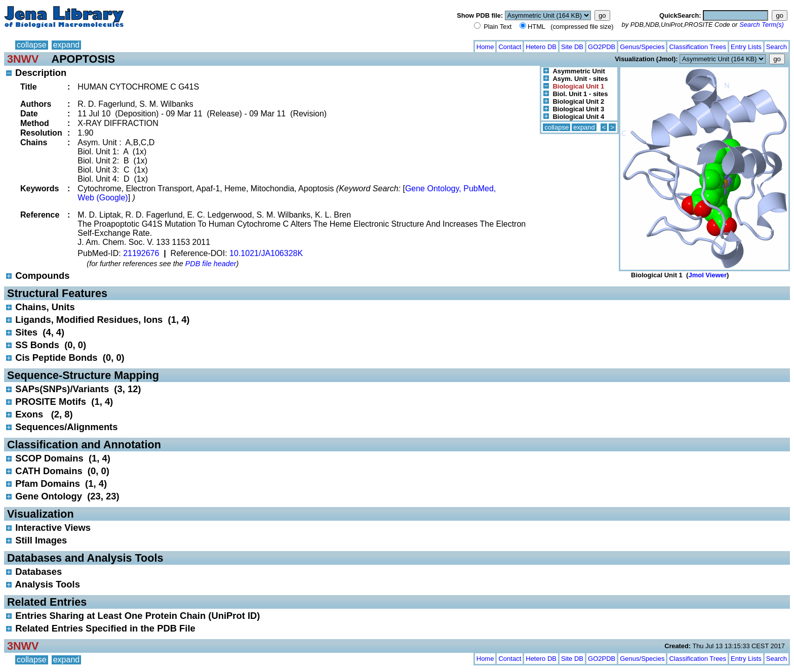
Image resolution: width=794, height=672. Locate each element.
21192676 (141, 253)
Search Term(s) (762, 25)
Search (777, 47)
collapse (32, 45)
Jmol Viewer (707, 275)
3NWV (23, 59)
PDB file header (211, 264)
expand (67, 45)
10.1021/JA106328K (266, 253)
